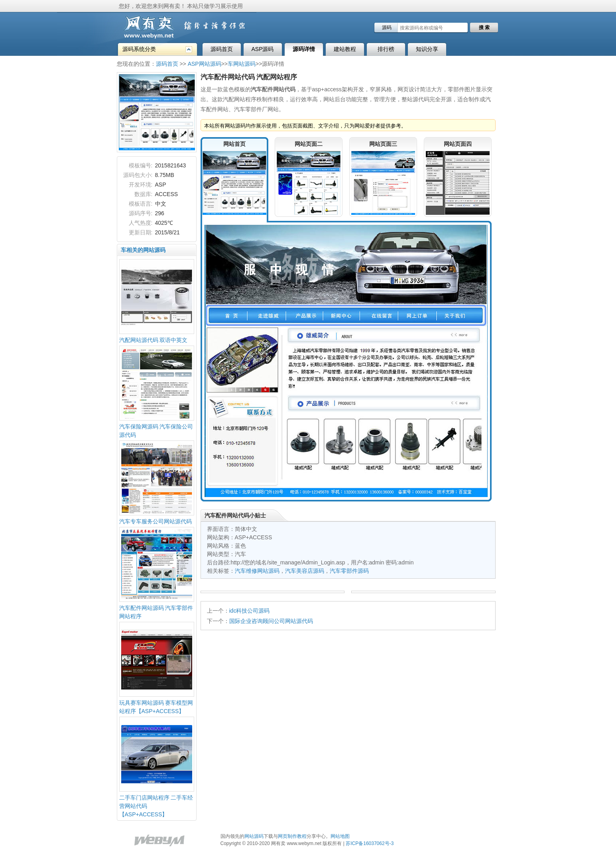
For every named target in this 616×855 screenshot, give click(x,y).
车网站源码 (242, 64)
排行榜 (386, 49)
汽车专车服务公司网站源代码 (155, 521)
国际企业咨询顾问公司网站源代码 (271, 621)
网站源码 (254, 836)
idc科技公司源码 (250, 611)
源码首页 (222, 49)
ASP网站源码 (205, 64)
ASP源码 (262, 49)
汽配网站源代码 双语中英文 (154, 340)
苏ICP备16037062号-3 (370, 843)
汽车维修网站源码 (257, 571)
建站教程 (345, 49)
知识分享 (427, 49)
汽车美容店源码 (305, 571)
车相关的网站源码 (143, 250)
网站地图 (340, 836)
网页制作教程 (292, 836)
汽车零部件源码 (349, 571)
